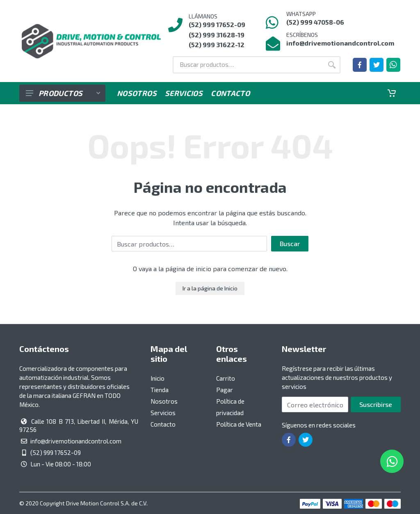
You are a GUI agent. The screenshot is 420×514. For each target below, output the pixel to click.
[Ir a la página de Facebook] (360, 65)
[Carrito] (392, 93)
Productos (63, 93)
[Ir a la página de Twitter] (377, 65)
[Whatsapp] (393, 65)
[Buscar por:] (248, 65)
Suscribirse (376, 404)
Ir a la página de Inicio (210, 288)
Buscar (290, 243)
